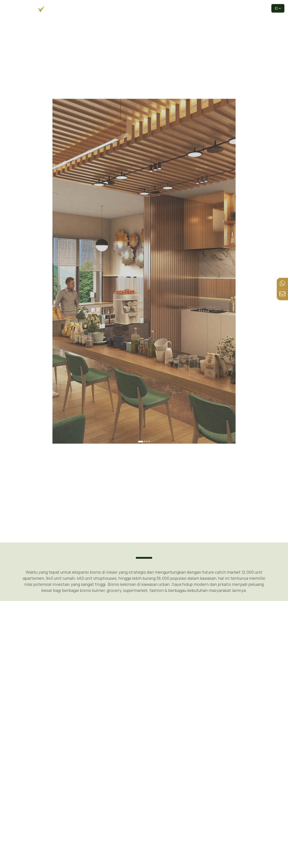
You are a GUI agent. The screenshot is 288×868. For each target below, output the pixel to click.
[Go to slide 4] (147, 361)
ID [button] (277, 8)
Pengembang (150, 8)
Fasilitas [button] (230, 8)
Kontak (262, 8)
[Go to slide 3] (145, 361)
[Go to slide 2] (144, 361)
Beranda (129, 8)
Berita (248, 8)
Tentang (171, 8)
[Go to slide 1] (142, 361)
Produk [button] (188, 8)
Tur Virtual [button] (209, 8)
